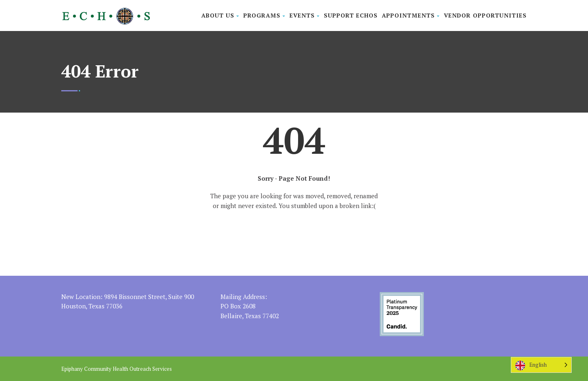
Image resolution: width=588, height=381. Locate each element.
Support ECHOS (351, 15)
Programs (264, 15)
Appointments (411, 15)
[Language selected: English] (541, 365)
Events (305, 15)
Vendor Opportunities (485, 15)
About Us (220, 15)
